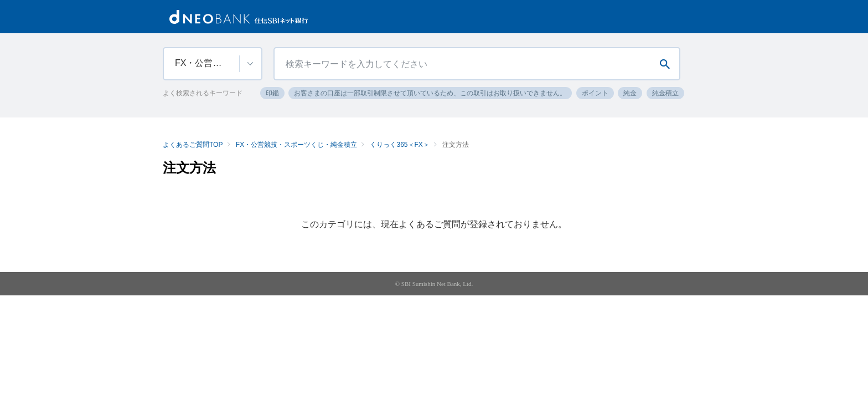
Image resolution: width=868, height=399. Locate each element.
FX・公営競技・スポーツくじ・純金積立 (296, 145)
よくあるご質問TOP (193, 145)
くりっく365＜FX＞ (399, 145)
